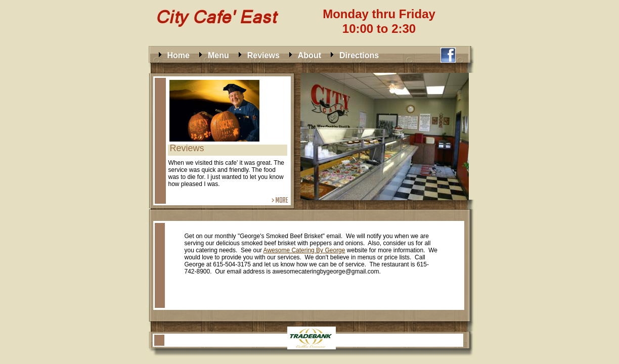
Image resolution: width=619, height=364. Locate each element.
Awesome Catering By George (304, 250)
